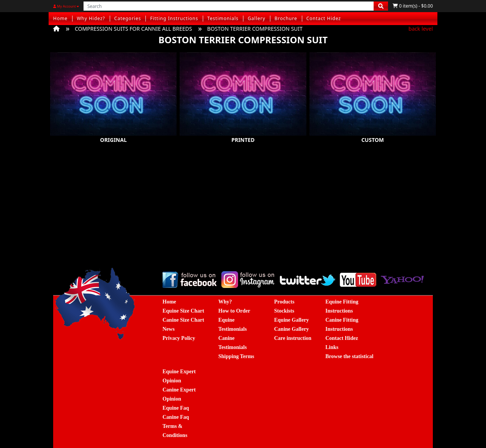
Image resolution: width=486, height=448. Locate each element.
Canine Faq (176, 417)
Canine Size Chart (183, 320)
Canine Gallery (291, 329)
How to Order (234, 311)
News (169, 329)
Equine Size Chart (183, 311)
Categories (128, 18)
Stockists (284, 311)
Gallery (256, 18)
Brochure (286, 18)
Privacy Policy (179, 338)
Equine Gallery (291, 320)
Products (284, 302)
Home (60, 18)
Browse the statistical (350, 356)
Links (332, 347)
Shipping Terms (236, 356)
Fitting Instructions (174, 18)
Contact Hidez (324, 18)
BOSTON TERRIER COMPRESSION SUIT (255, 29)
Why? (225, 302)
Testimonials (223, 18)
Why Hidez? (91, 18)
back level (421, 29)
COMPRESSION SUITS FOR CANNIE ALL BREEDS (133, 29)
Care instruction (293, 338)
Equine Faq (176, 408)
